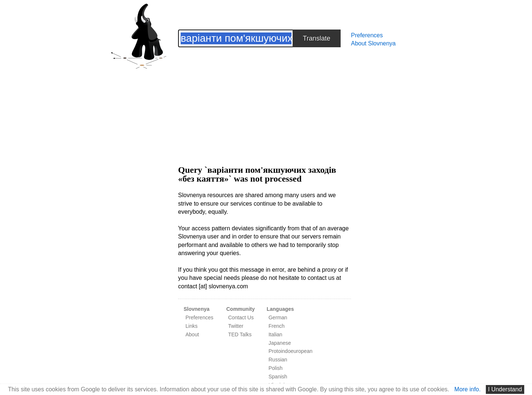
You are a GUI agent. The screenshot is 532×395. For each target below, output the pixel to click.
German (278, 317)
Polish (276, 368)
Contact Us (241, 317)
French (277, 326)
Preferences (367, 35)
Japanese (280, 343)
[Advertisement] (265, 99)
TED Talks (240, 334)
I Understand (505, 389)
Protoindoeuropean (291, 351)
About (192, 334)
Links (192, 326)
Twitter (236, 326)
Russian (278, 360)
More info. (468, 389)
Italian (275, 334)
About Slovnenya (373, 43)
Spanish (278, 377)
